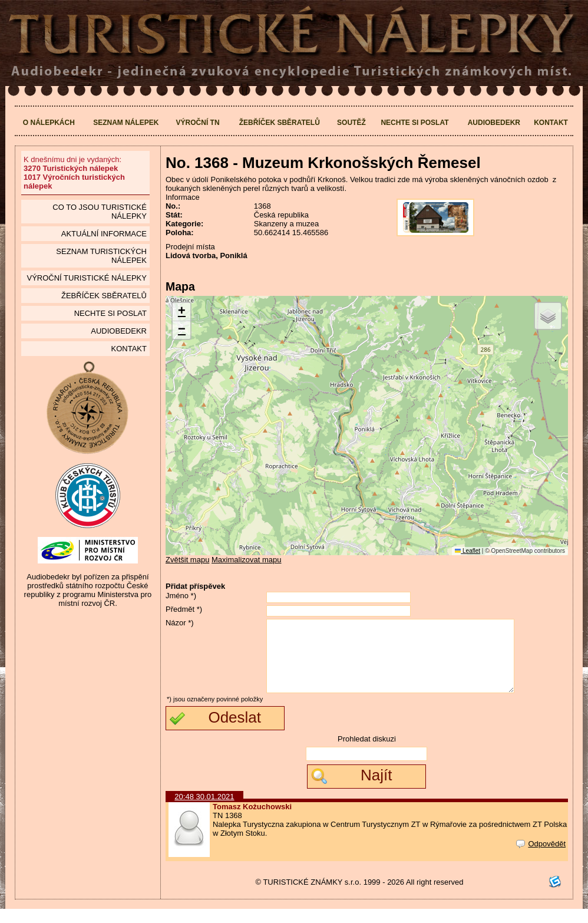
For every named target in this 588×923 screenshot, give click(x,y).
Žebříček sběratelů (280, 123)
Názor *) (180, 623)
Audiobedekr (494, 123)
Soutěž (351, 123)
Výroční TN (198, 123)
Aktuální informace (104, 234)
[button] (181, 312)
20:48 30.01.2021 (204, 811)
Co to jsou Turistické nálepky (100, 212)
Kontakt (551, 123)
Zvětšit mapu (187, 560)
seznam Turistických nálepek (101, 256)
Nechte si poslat (414, 123)
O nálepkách (49, 123)
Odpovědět (541, 858)
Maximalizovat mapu (247, 560)
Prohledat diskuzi (367, 753)
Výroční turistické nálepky (86, 278)
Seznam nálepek (126, 123)
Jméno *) (181, 596)
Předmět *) (184, 609)
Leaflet (468, 551)
